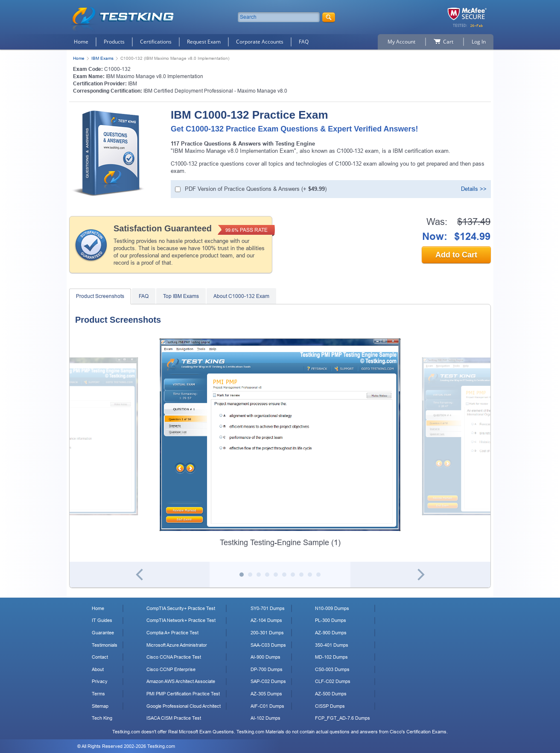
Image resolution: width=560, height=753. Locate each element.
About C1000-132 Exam (241, 296)
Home (81, 42)
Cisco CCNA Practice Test (174, 657)
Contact (100, 657)
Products (114, 42)
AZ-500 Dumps (331, 694)
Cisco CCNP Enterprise (171, 669)
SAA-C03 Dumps (268, 645)
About (98, 669)
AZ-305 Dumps (266, 694)
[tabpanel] (280, 443)
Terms (98, 694)
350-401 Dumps (332, 645)
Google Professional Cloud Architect (184, 706)
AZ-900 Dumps (331, 633)
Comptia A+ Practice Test (172, 633)
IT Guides (102, 620)
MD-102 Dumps (331, 657)
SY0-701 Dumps (268, 608)
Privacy (100, 681)
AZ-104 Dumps (266, 620)
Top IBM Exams (181, 296)
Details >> (474, 189)
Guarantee (103, 633)
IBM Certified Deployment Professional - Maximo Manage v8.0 (215, 91)
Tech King (102, 718)
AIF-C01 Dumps (267, 706)
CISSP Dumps (330, 706)
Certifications (156, 42)
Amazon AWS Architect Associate (181, 681)
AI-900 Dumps (265, 657)
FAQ (304, 42)
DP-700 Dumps (267, 669)
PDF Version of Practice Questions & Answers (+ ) (256, 189)
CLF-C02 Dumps (333, 681)
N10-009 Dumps (332, 608)
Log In (479, 42)
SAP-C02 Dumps (268, 681)
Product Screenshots (100, 296)
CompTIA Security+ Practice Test (181, 608)
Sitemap (100, 706)
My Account (401, 42)
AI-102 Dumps (265, 718)
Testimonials (105, 645)
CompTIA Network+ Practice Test (181, 620)
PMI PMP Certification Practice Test (183, 694)
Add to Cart (456, 255)
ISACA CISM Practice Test (174, 718)
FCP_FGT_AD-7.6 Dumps (343, 718)
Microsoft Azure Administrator (177, 645)
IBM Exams (102, 58)
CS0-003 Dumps (332, 669)
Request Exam (204, 42)
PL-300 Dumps (331, 620)
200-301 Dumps (267, 633)
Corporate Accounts (260, 42)
